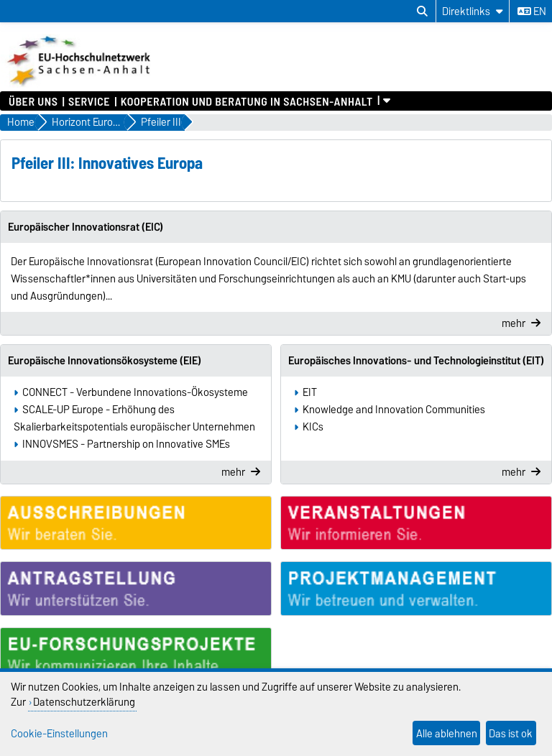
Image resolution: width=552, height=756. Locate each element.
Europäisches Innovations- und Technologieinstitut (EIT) (416, 361)
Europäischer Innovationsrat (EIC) (86, 227)
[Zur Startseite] (80, 84)
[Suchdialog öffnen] (422, 11)
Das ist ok (511, 733)
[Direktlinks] (473, 11)
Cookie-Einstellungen (59, 733)
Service (89, 101)
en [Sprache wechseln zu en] (532, 11)
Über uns (33, 101)
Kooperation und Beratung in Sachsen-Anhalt (247, 101)
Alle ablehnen (447, 733)
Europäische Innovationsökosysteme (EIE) (105, 361)
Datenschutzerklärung (84, 702)
